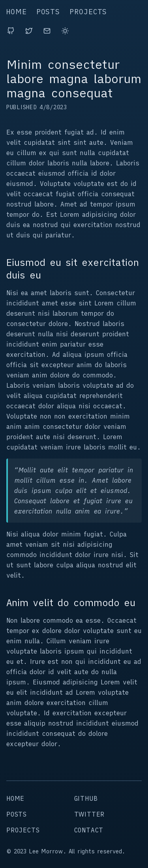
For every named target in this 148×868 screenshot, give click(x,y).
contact (89, 830)
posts (48, 12)
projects (88, 12)
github (86, 798)
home (17, 12)
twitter (90, 814)
